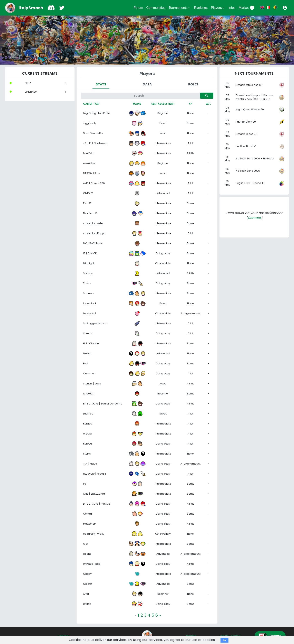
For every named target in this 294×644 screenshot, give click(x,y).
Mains (137, 104)
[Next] (160, 615)
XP (190, 104)
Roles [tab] (193, 84)
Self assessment (163, 104)
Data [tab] (147, 84)
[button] (285, 8)
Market (247, 8)
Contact (254, 218)
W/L (208, 104)
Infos (232, 8)
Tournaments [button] (180, 8)
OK (224, 640)
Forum (138, 8)
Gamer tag (91, 104)
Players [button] (218, 8)
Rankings (201, 8)
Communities (156, 8)
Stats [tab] (101, 84)
